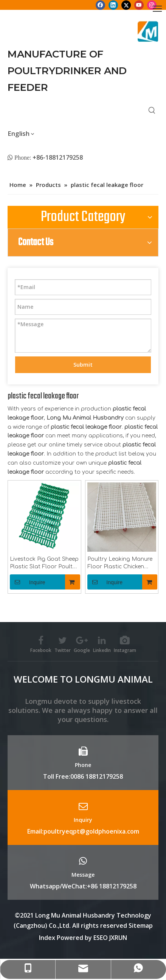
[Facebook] (100, 5)
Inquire (28, 582)
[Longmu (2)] (148, 31)
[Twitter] (126, 5)
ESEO (101, 938)
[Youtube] (139, 5)
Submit (83, 365)
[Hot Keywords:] (152, 110)
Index (48, 938)
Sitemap (141, 926)
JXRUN (118, 938)
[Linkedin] (113, 5)
